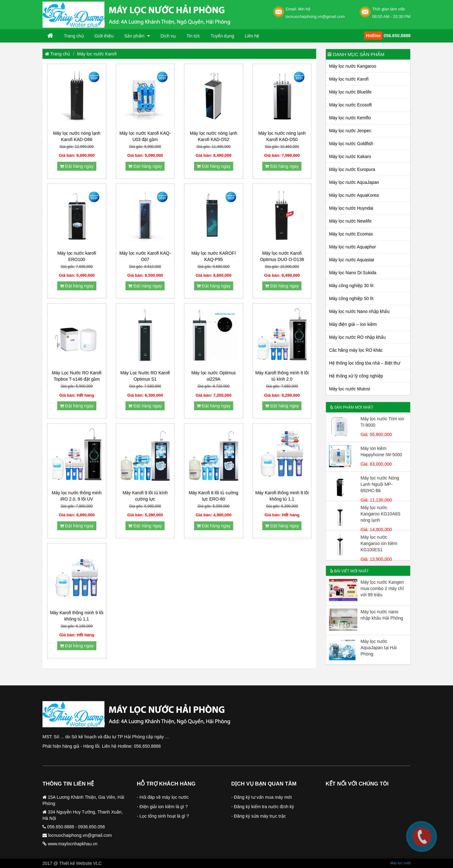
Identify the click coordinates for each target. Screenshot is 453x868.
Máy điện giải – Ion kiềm (353, 324)
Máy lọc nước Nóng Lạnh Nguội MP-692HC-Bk (380, 484)
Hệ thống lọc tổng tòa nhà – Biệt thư (365, 363)
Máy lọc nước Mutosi (350, 389)
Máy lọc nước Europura (352, 169)
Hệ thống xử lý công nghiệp (356, 376)
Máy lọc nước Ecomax (351, 234)
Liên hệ (252, 36)
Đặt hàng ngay (77, 166)
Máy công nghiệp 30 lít (351, 286)
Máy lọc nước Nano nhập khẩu (359, 311)
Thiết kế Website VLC (81, 863)
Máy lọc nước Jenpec (350, 131)
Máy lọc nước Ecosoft (350, 105)
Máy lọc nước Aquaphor (352, 247)
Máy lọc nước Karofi (97, 54)
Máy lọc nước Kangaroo (353, 66)
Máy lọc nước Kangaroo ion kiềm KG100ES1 (379, 543)
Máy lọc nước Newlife (350, 221)
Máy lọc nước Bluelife (350, 92)
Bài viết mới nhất (349, 571)
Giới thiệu (104, 36)
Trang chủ (74, 36)
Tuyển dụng (222, 36)
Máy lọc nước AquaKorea (354, 195)
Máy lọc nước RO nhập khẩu (357, 337)
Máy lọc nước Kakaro (350, 156)
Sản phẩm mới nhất (352, 407)
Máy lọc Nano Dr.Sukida (353, 273)
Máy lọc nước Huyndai (351, 208)
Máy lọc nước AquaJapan (354, 182)
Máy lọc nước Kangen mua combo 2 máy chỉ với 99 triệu (382, 588)
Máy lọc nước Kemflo (350, 118)
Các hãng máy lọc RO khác (356, 350)
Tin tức (193, 36)
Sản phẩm (135, 36)
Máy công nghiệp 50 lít (351, 298)
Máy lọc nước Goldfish (351, 144)
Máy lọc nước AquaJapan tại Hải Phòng (379, 648)
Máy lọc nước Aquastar (352, 260)
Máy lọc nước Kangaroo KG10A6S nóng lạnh (380, 514)
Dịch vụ (168, 36)
